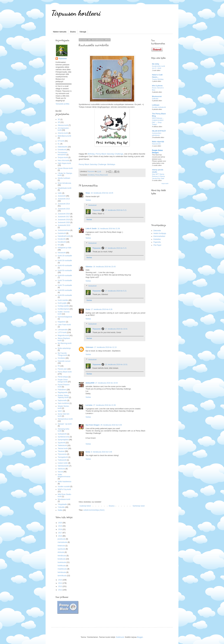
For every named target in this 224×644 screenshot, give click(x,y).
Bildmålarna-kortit (64, 136)
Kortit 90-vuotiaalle (65, 295)
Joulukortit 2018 (64, 220)
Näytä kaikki (165, 184)
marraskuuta (63, 542)
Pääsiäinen (62, 390)
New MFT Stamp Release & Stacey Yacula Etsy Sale (158, 176)
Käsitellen (157, 239)
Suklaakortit (62, 434)
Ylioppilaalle (62, 504)
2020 (60, 523)
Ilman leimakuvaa (64, 183)
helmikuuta (62, 572)
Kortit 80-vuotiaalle (65, 290)
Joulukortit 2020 (64, 222)
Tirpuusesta (62, 454)
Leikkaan (156, 105)
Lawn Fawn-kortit (64, 325)
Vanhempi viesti (139, 506)
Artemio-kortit (63, 133)
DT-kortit (61, 141)
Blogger (140, 637)
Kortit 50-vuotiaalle (65, 270)
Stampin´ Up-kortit (65, 424)
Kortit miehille (63, 300)
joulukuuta (62, 539)
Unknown (89, 347)
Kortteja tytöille (63, 306)
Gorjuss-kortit (63, 157)
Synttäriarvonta (63, 437)
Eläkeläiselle (62, 147)
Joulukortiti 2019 (64, 225)
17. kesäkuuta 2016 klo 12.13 (105, 347)
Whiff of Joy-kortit (64, 489)
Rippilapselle (63, 392)
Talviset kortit (63, 448)
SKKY (60, 411)
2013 (60, 586)
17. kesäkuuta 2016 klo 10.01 (116, 329)
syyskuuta (62, 549)
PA (59, 366)
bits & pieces (157, 86)
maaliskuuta (62, 569)
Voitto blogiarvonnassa (64, 476)
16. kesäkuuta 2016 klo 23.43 (104, 267)
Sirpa (88, 193)
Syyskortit (61, 443)
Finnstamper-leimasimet (63, 153)
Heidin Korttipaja (160, 233)
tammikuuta (62, 576)
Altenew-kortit (63, 125)
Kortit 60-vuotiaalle (65, 275)
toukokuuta (62, 562)
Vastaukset (92, 205)
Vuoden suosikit (64, 487)
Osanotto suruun (64, 361)
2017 (60, 533)
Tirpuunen (97, 210)
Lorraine (89, 405)
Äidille (60, 510)
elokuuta (61, 552)
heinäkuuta (62, 556)
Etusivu (73, 32)
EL (59, 144)
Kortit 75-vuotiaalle (65, 285)
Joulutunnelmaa (64, 230)
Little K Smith (91, 229)
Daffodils (155, 99)
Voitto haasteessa (64, 482)
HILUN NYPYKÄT (159, 131)
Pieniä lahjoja (63, 377)
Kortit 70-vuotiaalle (65, 280)
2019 (60, 526)
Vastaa (88, 200)
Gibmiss (89, 267)
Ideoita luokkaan (64, 178)
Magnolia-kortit (63, 335)
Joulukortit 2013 (64, 199)
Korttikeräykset (63, 309)
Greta (88, 309)
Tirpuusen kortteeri (76, 13)
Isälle (60, 193)
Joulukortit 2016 (64, 214)
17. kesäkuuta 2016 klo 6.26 (102, 309)
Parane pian (62, 369)
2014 (60, 583)
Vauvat (60, 472)
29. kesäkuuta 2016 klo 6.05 (111, 425)
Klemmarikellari (159, 236)
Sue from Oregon (93, 425)
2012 (60, 590)
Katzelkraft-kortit (64, 236)
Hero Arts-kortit (63, 160)
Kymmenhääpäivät (65, 317)
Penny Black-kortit (101, 175)
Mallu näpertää (158, 142)
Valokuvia (61, 469)
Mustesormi (157, 96)
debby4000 (90, 383)
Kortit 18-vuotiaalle (65, 256)
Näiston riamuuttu (60, 32)
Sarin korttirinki (63, 403)
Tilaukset (61, 451)
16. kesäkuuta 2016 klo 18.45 (102, 193)
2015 (60, 580)
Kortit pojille (62, 303)
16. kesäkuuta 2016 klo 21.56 (109, 229)
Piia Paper (157, 245)
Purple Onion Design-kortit (63, 381)
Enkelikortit (62, 150)
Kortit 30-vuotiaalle (65, 261)
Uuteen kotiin (63, 463)
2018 (60, 529)
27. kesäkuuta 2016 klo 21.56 (104, 405)
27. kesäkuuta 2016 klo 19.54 (106, 383)
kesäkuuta (62, 559)
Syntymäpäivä (63, 440)
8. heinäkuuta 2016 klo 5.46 (101, 452)
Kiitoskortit (62, 253)
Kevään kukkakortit (159, 107)
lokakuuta (61, 546)
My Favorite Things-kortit (62, 354)
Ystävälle (61, 507)
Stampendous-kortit (65, 419)
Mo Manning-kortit (65, 343)
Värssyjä (83, 32)
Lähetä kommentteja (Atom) (94, 510)
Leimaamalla (63, 330)
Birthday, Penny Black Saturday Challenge (106, 154)
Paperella (157, 242)
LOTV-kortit (62, 332)
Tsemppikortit (63, 457)
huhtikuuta (62, 566)
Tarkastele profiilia (62, 104)
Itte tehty (156, 64)
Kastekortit (62, 233)
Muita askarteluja (64, 348)
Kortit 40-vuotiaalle (65, 265)
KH (59, 245)
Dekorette (157, 231)
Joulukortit (62, 196)
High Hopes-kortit (64, 163)
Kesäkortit (61, 239)
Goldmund (120, 637)
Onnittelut (91, 175)
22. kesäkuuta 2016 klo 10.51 (116, 365)
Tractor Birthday (158, 79)
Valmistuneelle (63, 466)
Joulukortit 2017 (64, 217)
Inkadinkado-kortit (64, 188)
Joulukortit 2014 (64, 204)
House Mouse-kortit (65, 168)
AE (59, 122)
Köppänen (62, 322)
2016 (60, 536)
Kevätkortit (62, 242)
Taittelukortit (62, 445)
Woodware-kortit (64, 499)
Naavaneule (156, 144)
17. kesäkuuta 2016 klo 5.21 (116, 210)
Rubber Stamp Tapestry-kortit (63, 396)
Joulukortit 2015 (64, 209)
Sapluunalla (62, 400)
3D (59, 119)
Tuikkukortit (62, 460)
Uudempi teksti (85, 506)
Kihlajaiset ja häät (64, 248)
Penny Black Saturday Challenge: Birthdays (97, 164)
